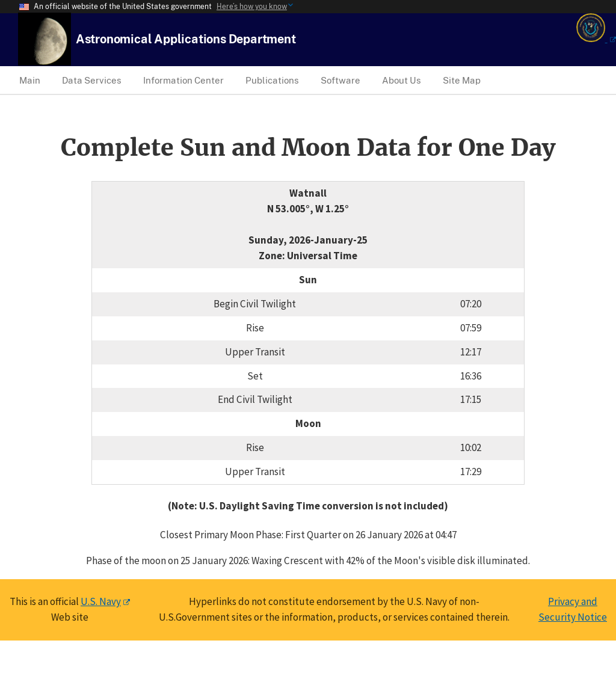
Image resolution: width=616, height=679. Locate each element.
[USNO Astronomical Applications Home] (186, 39)
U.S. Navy (101, 601)
